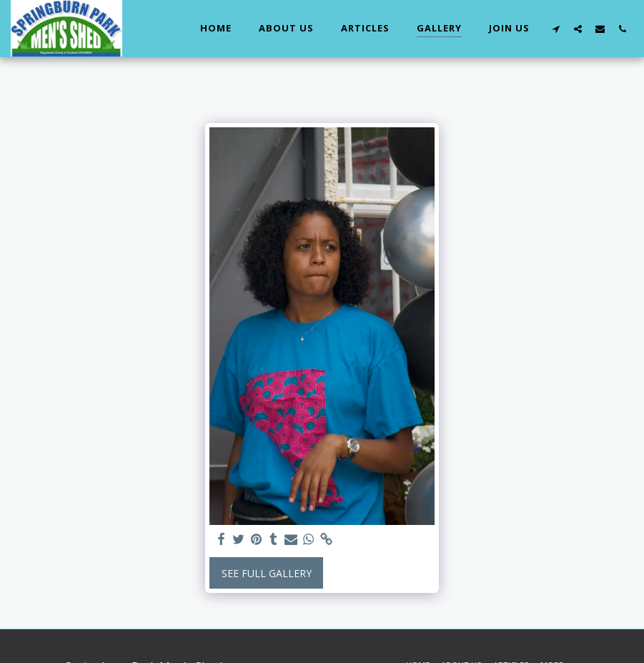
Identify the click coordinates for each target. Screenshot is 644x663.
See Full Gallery (267, 573)
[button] (556, 29)
